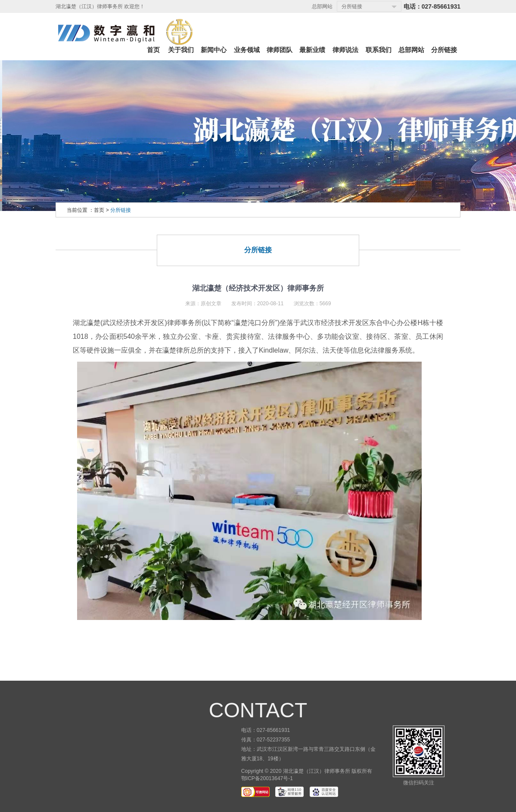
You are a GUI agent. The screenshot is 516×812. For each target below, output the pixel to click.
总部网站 (322, 6)
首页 (99, 210)
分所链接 (121, 210)
